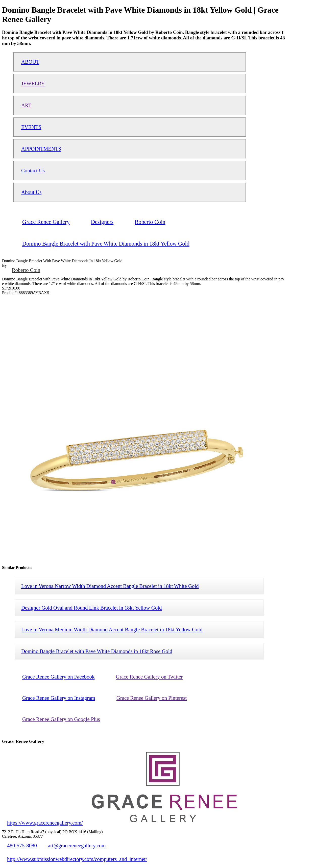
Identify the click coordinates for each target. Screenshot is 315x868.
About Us (31, 192)
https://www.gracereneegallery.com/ (45, 823)
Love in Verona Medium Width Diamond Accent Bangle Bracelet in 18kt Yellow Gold (112, 629)
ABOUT (30, 62)
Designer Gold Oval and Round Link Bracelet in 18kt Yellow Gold (91, 608)
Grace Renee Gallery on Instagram (59, 698)
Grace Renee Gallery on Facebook (58, 677)
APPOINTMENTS (41, 149)
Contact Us (33, 170)
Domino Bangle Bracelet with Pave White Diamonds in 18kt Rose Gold (97, 651)
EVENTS (31, 127)
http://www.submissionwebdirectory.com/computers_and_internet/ (77, 859)
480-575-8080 (22, 845)
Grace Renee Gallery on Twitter (149, 677)
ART (26, 105)
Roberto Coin (26, 270)
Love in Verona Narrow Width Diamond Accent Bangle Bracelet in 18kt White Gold (110, 586)
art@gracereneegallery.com (77, 845)
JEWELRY (33, 83)
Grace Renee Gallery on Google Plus (61, 719)
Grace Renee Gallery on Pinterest (152, 698)
